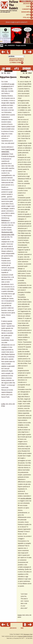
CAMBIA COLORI (27, 1)
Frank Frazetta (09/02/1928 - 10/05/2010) (8, 152)
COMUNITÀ (27, 9)
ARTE (29, 15)
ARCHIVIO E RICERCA (17, 59)
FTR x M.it (28, 18)
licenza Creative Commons (25, 636)
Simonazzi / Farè (28, 634)
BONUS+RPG (27, 12)
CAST (29, 6)
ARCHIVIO (28, 4)
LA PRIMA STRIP (17, 63)
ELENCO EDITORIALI (16, 61)
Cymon (20, 615)
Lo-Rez (3, 404)
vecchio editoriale (26, 498)
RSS (22, 628)
